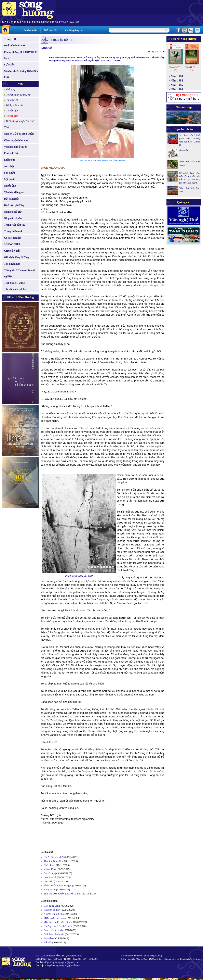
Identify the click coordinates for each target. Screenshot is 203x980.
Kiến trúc (10, 160)
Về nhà (48, 942)
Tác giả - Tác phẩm (15, 289)
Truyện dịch (12, 116)
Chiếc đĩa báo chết (54, 857)
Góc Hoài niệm (13, 238)
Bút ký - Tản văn (15, 105)
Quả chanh (49, 865)
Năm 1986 (177, 90)
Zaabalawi (49, 938)
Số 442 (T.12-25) (175, 69)
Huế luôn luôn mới (15, 45)
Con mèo (48, 881)
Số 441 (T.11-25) (192, 69)
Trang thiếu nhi (13, 231)
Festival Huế (11, 153)
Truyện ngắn (13, 111)
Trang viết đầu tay (15, 225)
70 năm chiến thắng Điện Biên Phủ (21, 74)
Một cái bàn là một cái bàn (58, 922)
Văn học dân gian (14, 192)
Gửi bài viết (50, 30)
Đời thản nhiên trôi (54, 934)
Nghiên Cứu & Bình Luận (19, 134)
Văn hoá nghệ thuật (15, 147)
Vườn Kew (50, 869)
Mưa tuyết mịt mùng (55, 918)
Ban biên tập (30, 30)
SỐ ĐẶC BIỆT (12, 244)
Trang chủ (10, 39)
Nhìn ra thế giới (13, 212)
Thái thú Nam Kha (53, 861)
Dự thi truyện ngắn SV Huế (20, 121)
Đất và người (12, 199)
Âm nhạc (9, 166)
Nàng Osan (50, 889)
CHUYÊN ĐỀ (12, 251)
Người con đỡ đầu (54, 914)
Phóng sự (11, 89)
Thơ (6, 127)
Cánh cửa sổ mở (53, 930)
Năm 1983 (177, 76)
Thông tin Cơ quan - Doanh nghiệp (20, 273)
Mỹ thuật (9, 179)
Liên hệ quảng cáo (73, 30)
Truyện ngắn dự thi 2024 (19, 95)
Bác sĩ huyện (51, 873)
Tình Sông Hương (14, 283)
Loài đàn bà (50, 877)
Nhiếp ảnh (10, 186)
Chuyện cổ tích (52, 910)
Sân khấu (9, 173)
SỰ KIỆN (9, 65)
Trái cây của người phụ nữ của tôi (62, 894)
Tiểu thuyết (12, 100)
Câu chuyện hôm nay (16, 140)
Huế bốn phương (14, 205)
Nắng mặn (184, 150)
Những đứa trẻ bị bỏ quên (58, 926)
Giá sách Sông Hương (17, 257)
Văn (20, 84)
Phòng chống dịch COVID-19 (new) (21, 55)
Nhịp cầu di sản (13, 218)
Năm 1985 (177, 85)
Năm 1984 (177, 81)
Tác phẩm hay (12, 264)
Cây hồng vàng (52, 906)
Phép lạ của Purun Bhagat (58, 885)
